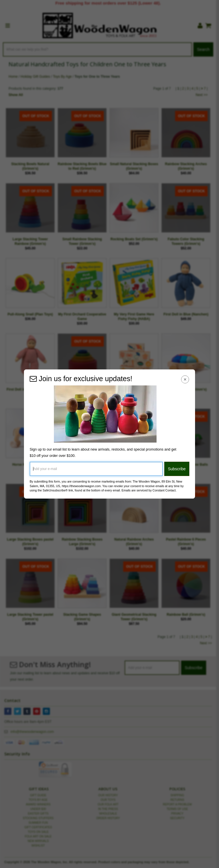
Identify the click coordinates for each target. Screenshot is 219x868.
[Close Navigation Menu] (185, 379)
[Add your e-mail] (96, 469)
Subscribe (177, 469)
